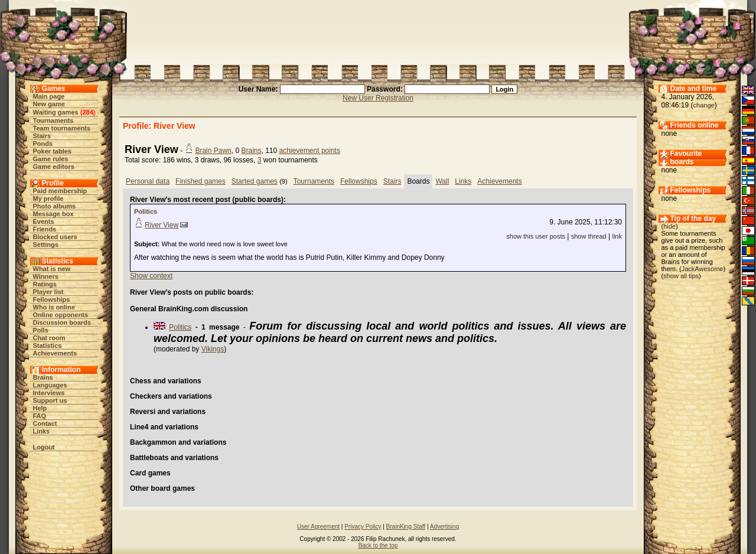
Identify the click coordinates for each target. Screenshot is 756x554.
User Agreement (318, 527)
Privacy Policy (363, 527)
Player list (48, 292)
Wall (442, 181)
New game (49, 104)
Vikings (213, 349)
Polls (41, 330)
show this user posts (536, 236)
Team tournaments (62, 128)
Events (44, 221)
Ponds (43, 144)
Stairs (42, 136)
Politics (146, 211)
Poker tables (52, 151)
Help (40, 408)
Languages (50, 385)
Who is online (54, 307)
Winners (46, 276)
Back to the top (378, 545)
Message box (53, 214)
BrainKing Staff (406, 527)
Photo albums (55, 206)
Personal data (148, 181)
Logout (44, 447)
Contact (45, 423)
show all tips (681, 276)
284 (87, 112)
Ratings (45, 284)
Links (42, 431)
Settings (46, 245)
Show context (151, 276)
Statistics (48, 346)
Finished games (201, 181)
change (704, 105)
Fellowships (52, 299)
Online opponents (61, 315)
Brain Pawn (213, 151)
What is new (52, 269)
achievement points (310, 151)
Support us (50, 400)
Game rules (51, 159)
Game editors (54, 167)
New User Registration (378, 98)
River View (162, 225)
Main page (49, 96)
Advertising (444, 527)
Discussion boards (62, 322)
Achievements (55, 353)
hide (669, 226)
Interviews (49, 393)
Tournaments (53, 120)
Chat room (49, 338)
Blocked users (55, 237)
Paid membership (60, 191)
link (617, 236)
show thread (589, 236)
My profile (48, 198)
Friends (45, 229)
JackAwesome (703, 269)
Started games (255, 181)
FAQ (40, 416)
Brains (43, 377)
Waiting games (56, 112)
